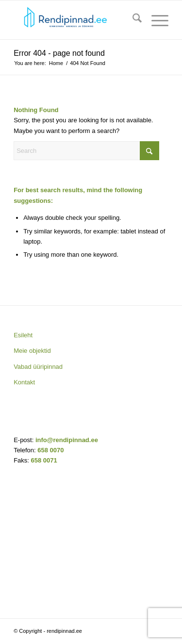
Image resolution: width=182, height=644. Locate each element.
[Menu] (155, 20)
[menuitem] (132, 20)
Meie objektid (32, 351)
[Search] (132, 20)
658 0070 (50, 450)
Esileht (23, 335)
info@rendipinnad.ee (67, 440)
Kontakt (24, 382)
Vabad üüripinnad (38, 367)
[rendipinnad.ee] (75, 20)
